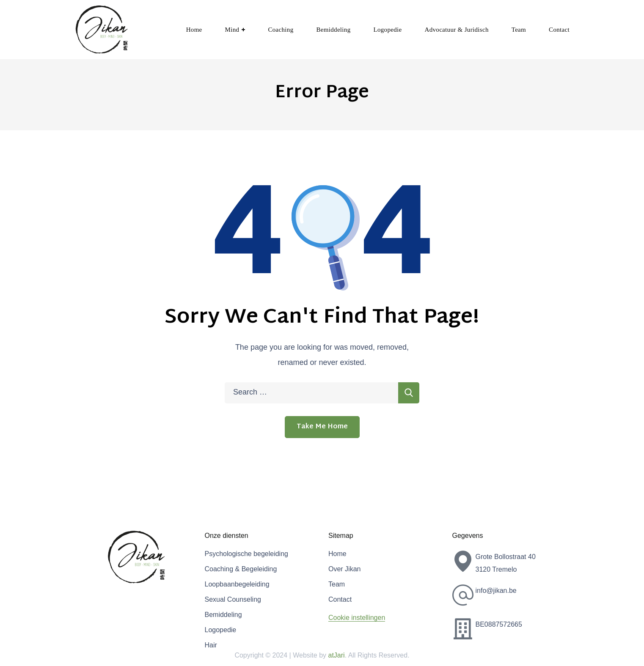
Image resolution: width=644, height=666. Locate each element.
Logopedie (221, 630)
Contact (340, 599)
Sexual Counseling (233, 599)
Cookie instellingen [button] (357, 618)
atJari (337, 655)
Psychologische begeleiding (246, 554)
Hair (211, 645)
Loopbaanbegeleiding (237, 584)
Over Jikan (344, 569)
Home (337, 554)
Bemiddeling (223, 615)
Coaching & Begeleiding (241, 569)
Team (337, 584)
